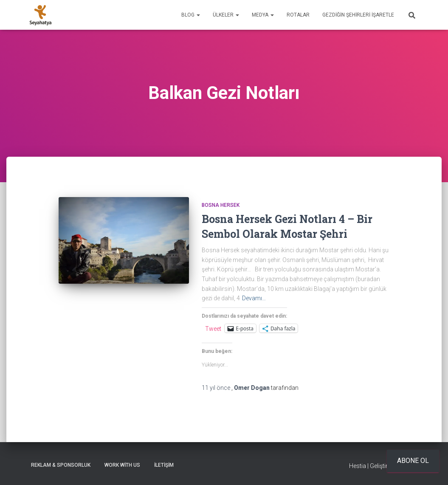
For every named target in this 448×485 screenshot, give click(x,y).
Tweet (213, 329)
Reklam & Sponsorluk (61, 465)
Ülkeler (226, 15)
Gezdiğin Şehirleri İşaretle (358, 15)
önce (217, 388)
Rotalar (298, 15)
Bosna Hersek (221, 205)
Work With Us (122, 465)
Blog (191, 15)
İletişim (164, 465)
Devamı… (254, 298)
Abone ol (413, 461)
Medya (263, 15)
